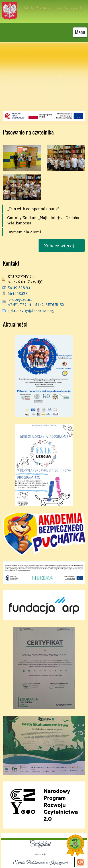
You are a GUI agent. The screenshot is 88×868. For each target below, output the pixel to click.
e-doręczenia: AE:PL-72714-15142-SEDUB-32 (36, 298)
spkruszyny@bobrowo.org (31, 307)
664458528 (18, 290)
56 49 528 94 (19, 284)
